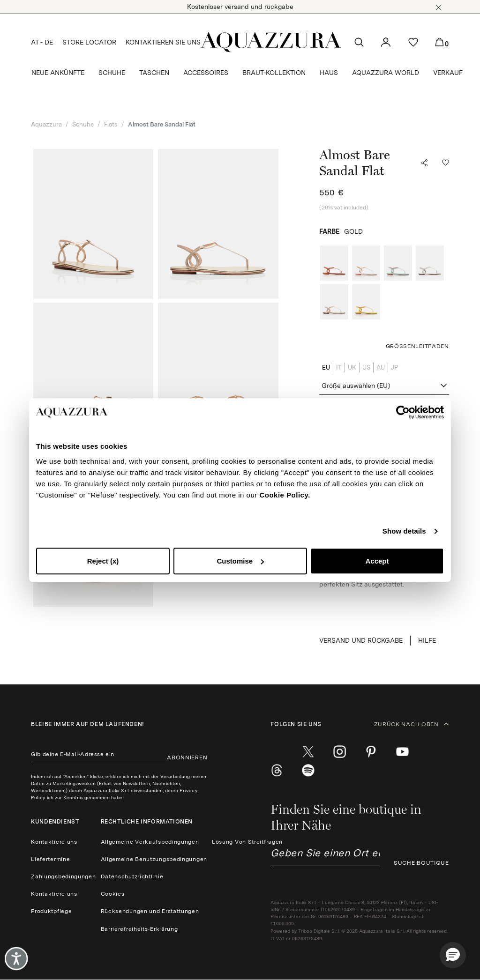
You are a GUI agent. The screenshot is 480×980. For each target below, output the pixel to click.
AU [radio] (381, 367)
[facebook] (277, 752)
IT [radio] (339, 367)
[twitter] (308, 752)
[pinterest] (371, 752)
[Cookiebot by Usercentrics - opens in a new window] (403, 412)
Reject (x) (103, 561)
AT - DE (42, 42)
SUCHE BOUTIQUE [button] (421, 863)
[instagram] (340, 752)
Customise (240, 561)
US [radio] (366, 367)
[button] (439, 7)
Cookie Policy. (285, 495)
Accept (377, 561)
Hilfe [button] (427, 640)
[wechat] (308, 771)
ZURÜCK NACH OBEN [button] (412, 724)
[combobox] (384, 386)
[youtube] (402, 752)
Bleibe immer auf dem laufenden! (88, 724)
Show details (404, 531)
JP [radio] (394, 367)
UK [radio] (352, 367)
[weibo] (277, 771)
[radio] (334, 263)
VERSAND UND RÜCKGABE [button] (361, 640)
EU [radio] (326, 367)
